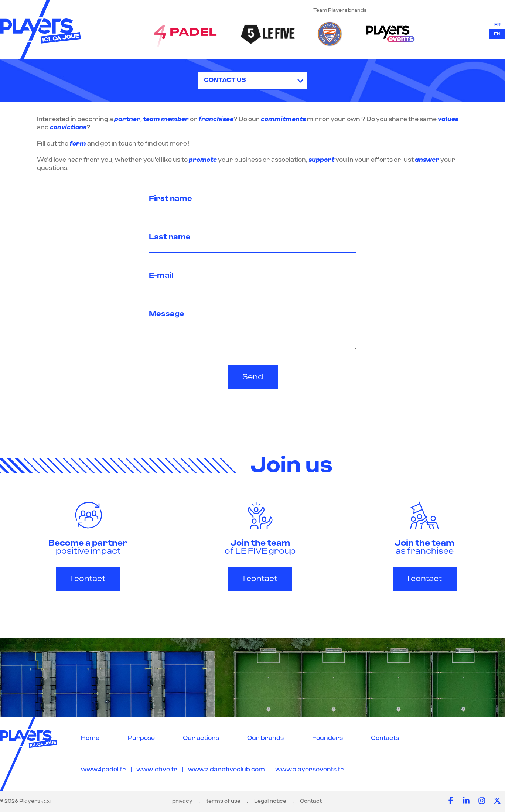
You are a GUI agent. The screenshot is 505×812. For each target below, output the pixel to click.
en (497, 34)
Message (167, 314)
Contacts (385, 738)
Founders (327, 738)
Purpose (141, 738)
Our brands (265, 738)
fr (497, 25)
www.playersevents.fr (310, 770)
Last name (170, 237)
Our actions (201, 738)
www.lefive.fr (157, 770)
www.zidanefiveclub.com (226, 770)
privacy (182, 801)
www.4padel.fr (103, 770)
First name (170, 199)
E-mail (161, 276)
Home (90, 738)
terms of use (223, 801)
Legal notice (270, 801)
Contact (311, 801)
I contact (88, 579)
